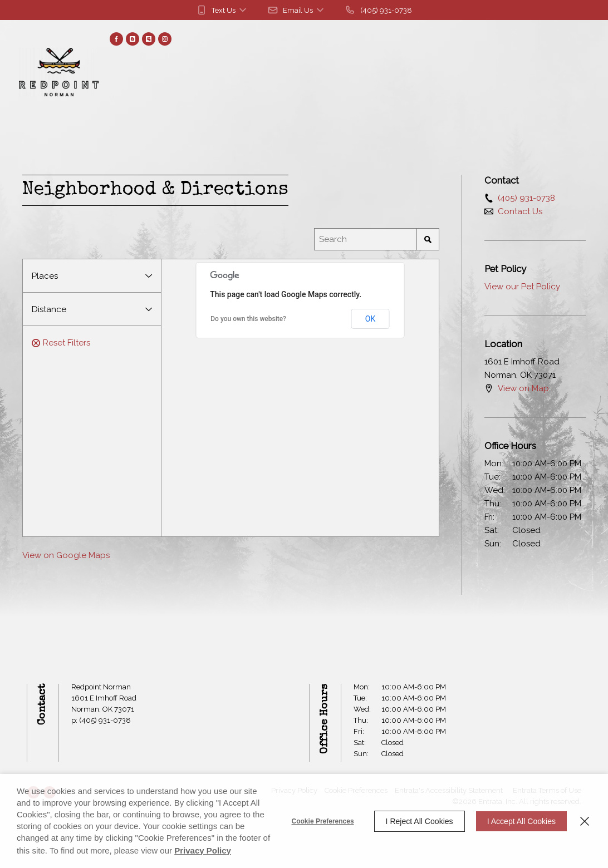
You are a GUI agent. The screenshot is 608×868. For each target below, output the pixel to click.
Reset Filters (61, 343)
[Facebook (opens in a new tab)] (116, 39)
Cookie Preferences (323, 821)
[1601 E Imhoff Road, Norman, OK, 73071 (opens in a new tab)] (104, 704)
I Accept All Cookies (521, 821)
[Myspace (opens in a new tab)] (149, 39)
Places (45, 276)
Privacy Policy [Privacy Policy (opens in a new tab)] (203, 850)
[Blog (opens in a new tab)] (133, 39)
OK (370, 319)
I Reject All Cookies (420, 821)
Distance (49, 309)
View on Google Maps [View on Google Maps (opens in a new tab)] (66, 555)
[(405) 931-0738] (378, 10)
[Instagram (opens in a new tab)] (165, 39)
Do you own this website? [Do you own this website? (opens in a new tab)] (248, 319)
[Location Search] (366, 239)
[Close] (585, 821)
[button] (222, 10)
